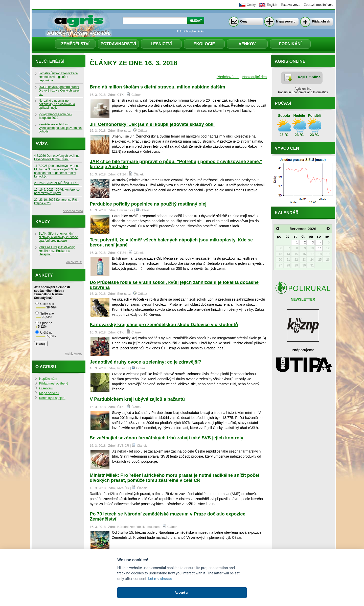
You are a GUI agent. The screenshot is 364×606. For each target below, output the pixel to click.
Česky (251, 5)
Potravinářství (118, 44)
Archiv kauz (74, 262)
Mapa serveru (286, 21)
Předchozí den (228, 77)
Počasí (283, 103)
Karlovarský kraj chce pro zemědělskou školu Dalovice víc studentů (164, 325)
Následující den (254, 77)
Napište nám (48, 379)
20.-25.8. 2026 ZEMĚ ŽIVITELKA (56, 183)
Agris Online (309, 77)
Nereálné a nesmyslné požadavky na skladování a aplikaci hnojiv (57, 104)
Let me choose (160, 579)
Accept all (182, 592)
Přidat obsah (321, 21)
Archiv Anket (73, 354)
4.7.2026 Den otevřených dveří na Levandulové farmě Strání (57, 158)
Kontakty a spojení (52, 398)
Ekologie (204, 44)
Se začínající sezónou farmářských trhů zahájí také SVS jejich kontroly (166, 438)
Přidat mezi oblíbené (54, 384)
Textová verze (291, 5)
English (272, 5)
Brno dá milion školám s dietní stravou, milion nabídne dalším (157, 87)
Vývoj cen (287, 148)
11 (320, 248)
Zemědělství (75, 44)
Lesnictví (161, 44)
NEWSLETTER (303, 299)
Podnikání (290, 44)
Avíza (42, 144)
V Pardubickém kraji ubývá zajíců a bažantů (137, 399)
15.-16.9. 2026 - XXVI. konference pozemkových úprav (57, 191)
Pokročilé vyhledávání (191, 31)
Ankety (44, 275)
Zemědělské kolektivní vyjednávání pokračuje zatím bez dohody (61, 128)
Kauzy (43, 222)
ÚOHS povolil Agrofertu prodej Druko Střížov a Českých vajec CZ (59, 91)
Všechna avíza (73, 211)
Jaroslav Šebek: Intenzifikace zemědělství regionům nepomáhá (58, 77)
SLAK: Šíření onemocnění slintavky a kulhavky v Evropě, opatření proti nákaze (59, 237)
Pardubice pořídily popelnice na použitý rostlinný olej (148, 204)
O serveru (46, 388)
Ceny (244, 21)
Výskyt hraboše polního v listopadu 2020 (55, 116)
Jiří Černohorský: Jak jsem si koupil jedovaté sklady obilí (152, 124)
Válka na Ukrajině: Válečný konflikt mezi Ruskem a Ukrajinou (57, 251)
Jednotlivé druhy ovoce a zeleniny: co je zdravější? (146, 362)
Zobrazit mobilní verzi (319, 5)
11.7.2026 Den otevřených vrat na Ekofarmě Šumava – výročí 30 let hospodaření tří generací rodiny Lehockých (57, 171)
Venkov (247, 44)
